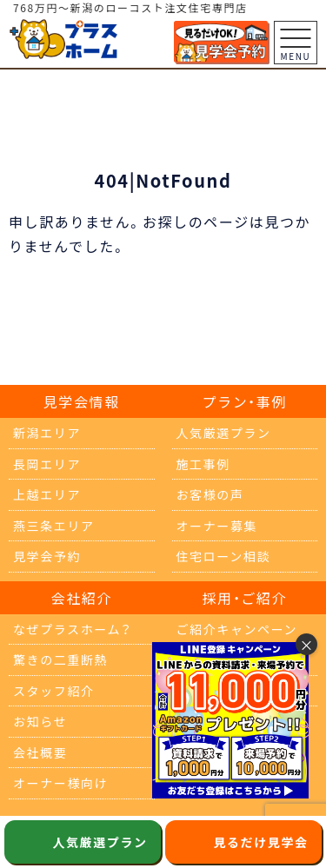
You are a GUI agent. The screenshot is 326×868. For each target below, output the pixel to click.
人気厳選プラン (224, 433)
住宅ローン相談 (224, 556)
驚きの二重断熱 (60, 659)
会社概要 (40, 752)
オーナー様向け (60, 783)
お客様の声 (210, 494)
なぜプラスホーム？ (73, 629)
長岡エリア (47, 464)
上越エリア (47, 494)
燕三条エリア (54, 526)
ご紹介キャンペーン (237, 629)
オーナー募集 (217, 526)
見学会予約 (47, 556)
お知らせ (40, 721)
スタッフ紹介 (54, 691)
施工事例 (203, 464)
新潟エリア (47, 433)
